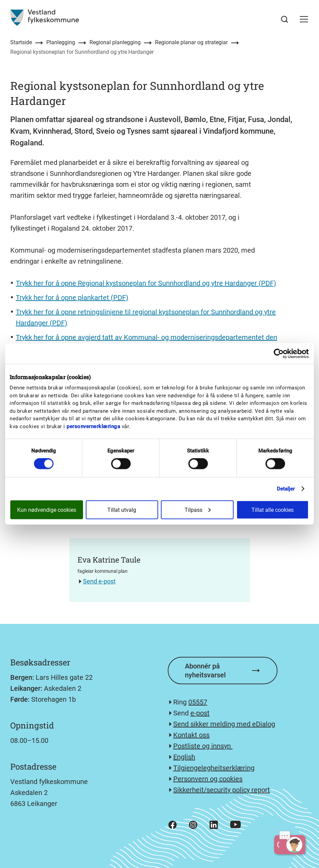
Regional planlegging (115, 42)
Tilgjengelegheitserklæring (214, 768)
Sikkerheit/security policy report (222, 790)
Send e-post (99, 581)
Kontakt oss (191, 735)
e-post (200, 713)
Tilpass (198, 510)
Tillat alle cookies (273, 510)
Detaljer (286, 489)
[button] (304, 19)
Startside (21, 42)
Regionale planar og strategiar (191, 42)
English (184, 757)
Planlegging (61, 42)
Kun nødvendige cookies (47, 510)
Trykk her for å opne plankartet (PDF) (72, 298)
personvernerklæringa (93, 426)
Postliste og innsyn (203, 746)
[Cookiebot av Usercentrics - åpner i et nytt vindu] (279, 354)
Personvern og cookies (208, 779)
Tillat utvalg (122, 510)
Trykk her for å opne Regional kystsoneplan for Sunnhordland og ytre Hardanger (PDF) (146, 283)
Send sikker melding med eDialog (224, 724)
